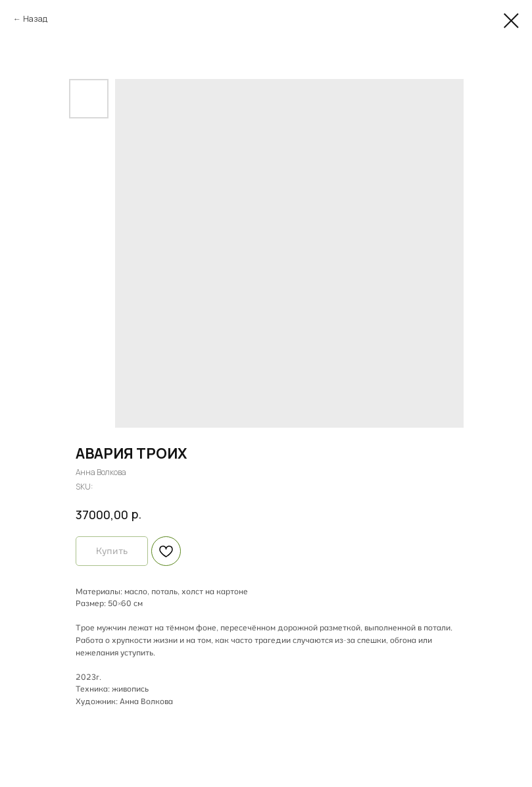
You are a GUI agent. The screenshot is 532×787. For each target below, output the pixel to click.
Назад (35, 19)
